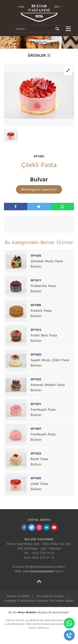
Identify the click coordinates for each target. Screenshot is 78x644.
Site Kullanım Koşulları (50, 596)
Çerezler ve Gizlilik (18, 596)
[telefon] (69, 635)
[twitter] (39, 207)
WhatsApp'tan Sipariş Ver (39, 189)
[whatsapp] (62, 207)
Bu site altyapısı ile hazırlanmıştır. (39, 612)
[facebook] (16, 207)
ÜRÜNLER (39, 55)
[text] (35, 29)
